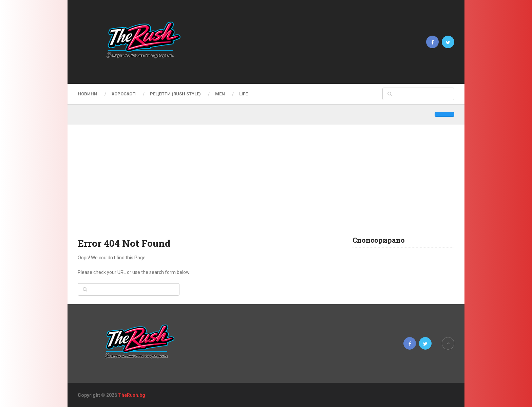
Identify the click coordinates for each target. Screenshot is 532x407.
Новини (88, 94)
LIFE (243, 94)
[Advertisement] (266, 186)
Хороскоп (124, 94)
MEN (220, 94)
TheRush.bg (132, 395)
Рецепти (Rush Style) (175, 94)
